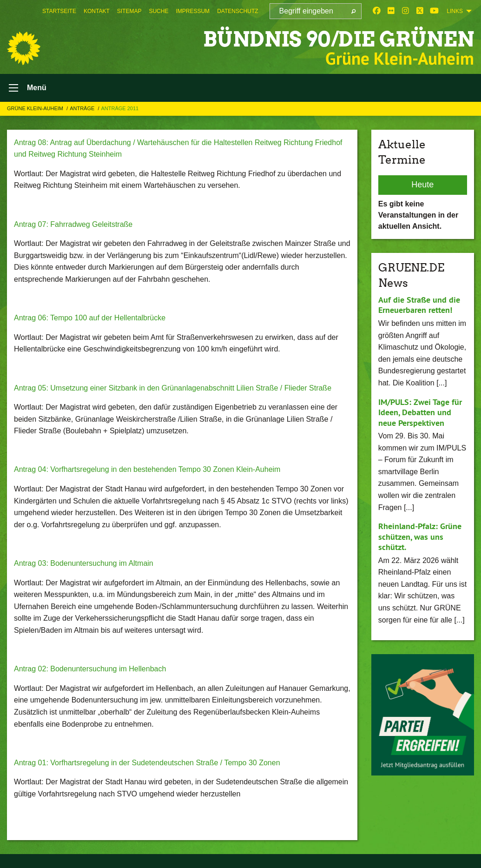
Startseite (59, 11)
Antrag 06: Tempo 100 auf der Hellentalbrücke (90, 318)
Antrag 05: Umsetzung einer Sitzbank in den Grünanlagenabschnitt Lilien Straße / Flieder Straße (173, 388)
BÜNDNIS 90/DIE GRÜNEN (339, 39)
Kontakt (97, 11)
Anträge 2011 (120, 108)
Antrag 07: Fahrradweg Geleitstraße (73, 224)
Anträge (83, 108)
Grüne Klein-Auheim (36, 108)
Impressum (193, 11)
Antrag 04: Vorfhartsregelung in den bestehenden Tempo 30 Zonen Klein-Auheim (147, 469)
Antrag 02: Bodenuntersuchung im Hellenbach (90, 669)
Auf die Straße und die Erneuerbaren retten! (419, 305)
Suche (158, 11)
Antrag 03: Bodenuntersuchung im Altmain (84, 563)
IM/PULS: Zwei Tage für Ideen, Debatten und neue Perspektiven (420, 412)
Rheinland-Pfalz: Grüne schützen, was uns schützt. (420, 537)
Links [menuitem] (455, 11)
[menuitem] (59, 11)
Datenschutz (237, 11)
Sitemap (129, 11)
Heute (422, 185)
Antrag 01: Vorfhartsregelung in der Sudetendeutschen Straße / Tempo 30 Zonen (147, 763)
